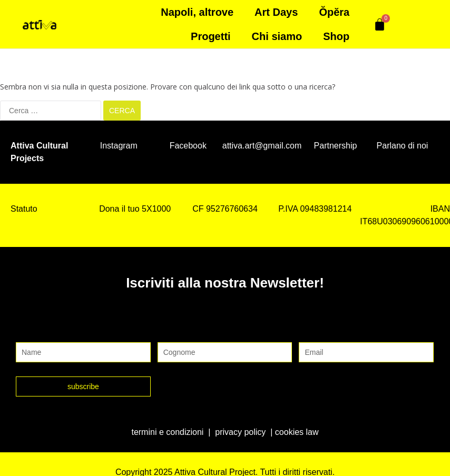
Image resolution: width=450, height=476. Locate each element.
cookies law (297, 432)
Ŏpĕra (334, 12)
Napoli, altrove (197, 12)
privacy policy (240, 432)
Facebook (188, 145)
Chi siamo (277, 36)
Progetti (211, 36)
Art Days (276, 12)
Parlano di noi (403, 145)
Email (311, 331)
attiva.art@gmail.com (262, 145)
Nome (28, 331)
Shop (336, 36)
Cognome (178, 331)
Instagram (119, 145)
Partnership (336, 145)
